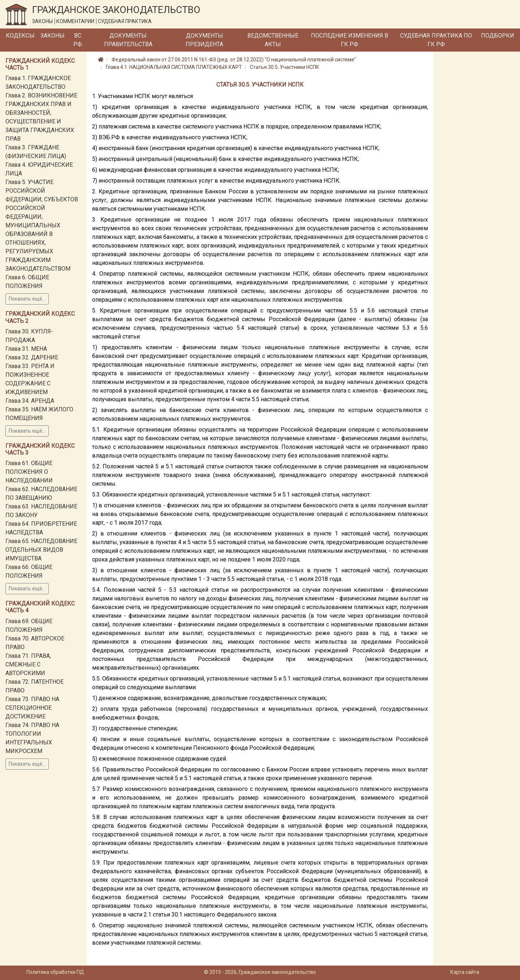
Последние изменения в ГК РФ (350, 40)
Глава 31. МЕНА (26, 349)
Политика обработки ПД (55, 972)
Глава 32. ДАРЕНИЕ (32, 357)
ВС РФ (78, 40)
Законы (53, 36)
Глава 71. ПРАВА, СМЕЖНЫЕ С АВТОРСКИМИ (28, 664)
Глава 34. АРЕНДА (30, 401)
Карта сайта (465, 972)
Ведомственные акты (273, 40)
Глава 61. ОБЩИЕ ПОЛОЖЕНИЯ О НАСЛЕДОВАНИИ (29, 472)
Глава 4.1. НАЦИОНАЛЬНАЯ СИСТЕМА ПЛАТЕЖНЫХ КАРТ (174, 67)
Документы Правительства (128, 40)
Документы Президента (204, 40)
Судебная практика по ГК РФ (436, 40)
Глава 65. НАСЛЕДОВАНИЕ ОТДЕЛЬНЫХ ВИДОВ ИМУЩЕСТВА (41, 550)
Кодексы (20, 36)
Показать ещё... (27, 299)
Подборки (498, 36)
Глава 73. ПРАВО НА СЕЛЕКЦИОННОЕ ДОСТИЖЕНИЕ (32, 708)
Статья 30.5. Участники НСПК (285, 67)
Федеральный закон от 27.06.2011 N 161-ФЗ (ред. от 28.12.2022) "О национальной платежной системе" (234, 60)
